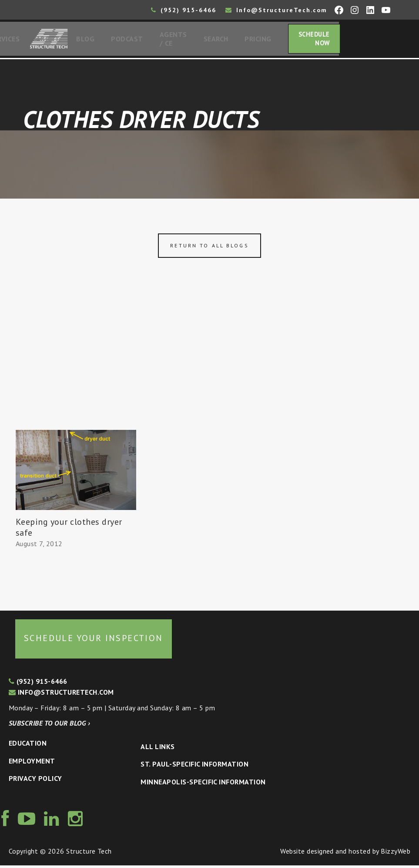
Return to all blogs (209, 248)
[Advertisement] (209, 367)
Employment (32, 763)
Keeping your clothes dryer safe (69, 530)
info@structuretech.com (61, 695)
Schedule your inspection (94, 641)
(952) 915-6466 (184, 10)
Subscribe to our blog (49, 726)
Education (28, 746)
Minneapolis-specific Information (203, 784)
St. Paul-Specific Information (194, 767)
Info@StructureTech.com (276, 10)
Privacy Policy (35, 781)
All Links (158, 749)
